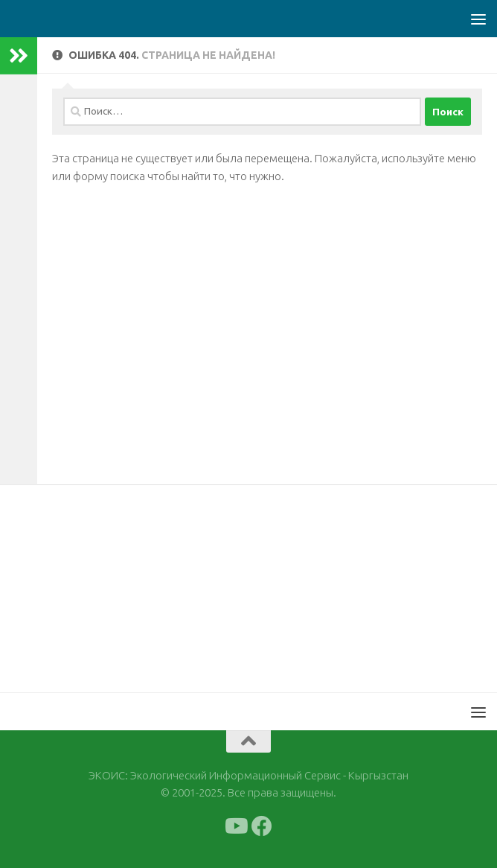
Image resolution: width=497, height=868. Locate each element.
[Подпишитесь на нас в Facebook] (262, 826)
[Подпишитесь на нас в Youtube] (235, 826)
